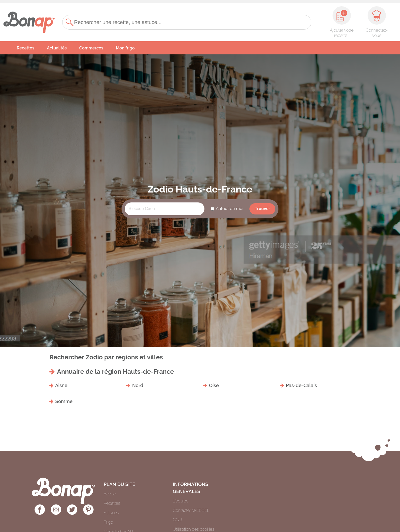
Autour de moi (229, 209)
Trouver (262, 209)
